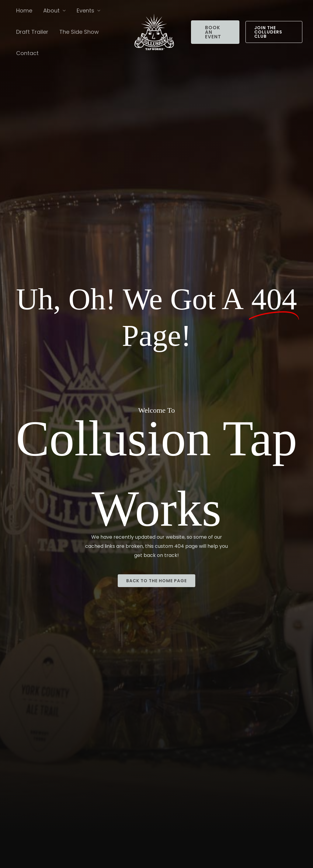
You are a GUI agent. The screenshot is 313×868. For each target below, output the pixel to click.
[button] (215, 32)
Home (24, 10)
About (51, 10)
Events (85, 10)
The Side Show (79, 32)
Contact (27, 53)
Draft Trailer (32, 32)
